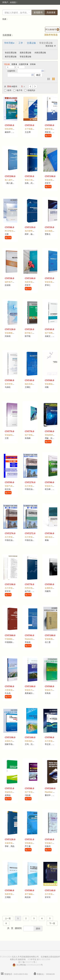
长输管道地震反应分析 (14, 843)
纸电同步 (30, 90)
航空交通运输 (11, 57)
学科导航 (9, 43)
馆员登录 (25, 9)
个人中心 (50, 9)
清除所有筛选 (51, 35)
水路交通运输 (40, 53)
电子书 (18, 90)
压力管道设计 (51, 741)
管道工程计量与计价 (33, 180)
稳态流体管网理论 (32, 384)
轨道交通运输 (11, 53)
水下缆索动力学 (32, 129)
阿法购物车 (52, 29)
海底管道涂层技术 (32, 282)
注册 (34, 9)
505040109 (50, 974)
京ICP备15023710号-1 (28, 962)
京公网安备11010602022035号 (30, 965)
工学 (21, 43)
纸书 (8, 90)
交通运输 (31, 43)
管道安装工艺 (51, 282)
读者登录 (14, 9)
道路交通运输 (25, 53)
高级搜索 (51, 12)
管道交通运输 (25, 57)
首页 (41, 9)
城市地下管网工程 (12, 282)
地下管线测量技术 (32, 435)
